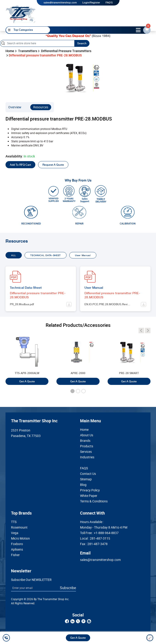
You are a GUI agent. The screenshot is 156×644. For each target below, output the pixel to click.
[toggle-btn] (138, 30)
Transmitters (28, 51)
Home (10, 51)
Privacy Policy (90, 490)
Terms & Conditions (94, 501)
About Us (87, 435)
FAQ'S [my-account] (109, 3)
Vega (15, 533)
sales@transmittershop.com (60, 3)
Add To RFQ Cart (20, 165)
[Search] (37, 43)
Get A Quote (78, 638)
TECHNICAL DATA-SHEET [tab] (46, 255)
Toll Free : (99, 533)
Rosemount (19, 527)
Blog (83, 485)
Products (87, 446)
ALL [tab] (14, 255)
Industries (87, 457)
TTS (14, 522)
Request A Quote (53, 165)
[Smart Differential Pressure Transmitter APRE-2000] (78, 357)
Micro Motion (20, 538)
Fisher (15, 555)
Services (86, 452)
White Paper (89, 496)
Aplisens (17, 549)
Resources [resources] (41, 107)
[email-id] (147, 30)
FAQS (84, 468)
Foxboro (17, 544)
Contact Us (88, 474)
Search (82, 43)
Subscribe (68, 588)
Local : (95, 538)
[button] (72, 391)
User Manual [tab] (83, 255)
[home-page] (21, 14)
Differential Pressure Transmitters (66, 51)
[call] (7, 638)
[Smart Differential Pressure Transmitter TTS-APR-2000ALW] (27, 357)
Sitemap (86, 479)
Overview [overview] (15, 107)
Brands (85, 441)
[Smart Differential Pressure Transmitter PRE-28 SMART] (129, 357)
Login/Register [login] (91, 3)
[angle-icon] (141, 330)
